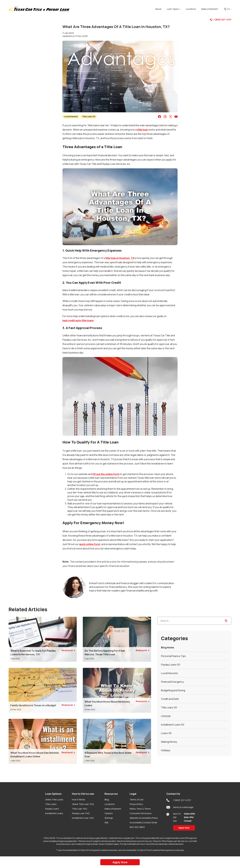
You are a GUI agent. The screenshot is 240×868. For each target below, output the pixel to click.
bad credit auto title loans (78, 320)
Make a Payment (113, 809)
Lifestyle (166, 716)
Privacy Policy (136, 804)
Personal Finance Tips (173, 656)
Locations (110, 804)
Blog (107, 800)
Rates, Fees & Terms (140, 809)
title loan (142, 130)
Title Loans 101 (89, 117)
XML (107, 822)
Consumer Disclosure (141, 813)
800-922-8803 (137, 827)
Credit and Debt (170, 699)
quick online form (90, 544)
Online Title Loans (54, 800)
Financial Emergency (172, 682)
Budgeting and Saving (173, 690)
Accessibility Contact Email (143, 822)
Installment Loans (54, 813)
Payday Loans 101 (171, 665)
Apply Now (184, 828)
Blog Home (168, 647)
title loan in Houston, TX (120, 258)
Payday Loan (81, 813)
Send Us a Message (180, 807)
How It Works (79, 800)
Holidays (166, 750)
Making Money (169, 742)
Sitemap (109, 818)
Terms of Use (137, 800)
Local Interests (71, 117)
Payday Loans (52, 809)
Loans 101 (166, 733)
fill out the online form (106, 474)
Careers (109, 813)
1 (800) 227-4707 (221, 20)
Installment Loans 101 (173, 725)
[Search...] (194, 621)
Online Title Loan (83, 804)
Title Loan (79, 809)
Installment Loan (83, 818)
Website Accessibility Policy (144, 818)
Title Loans (51, 804)
